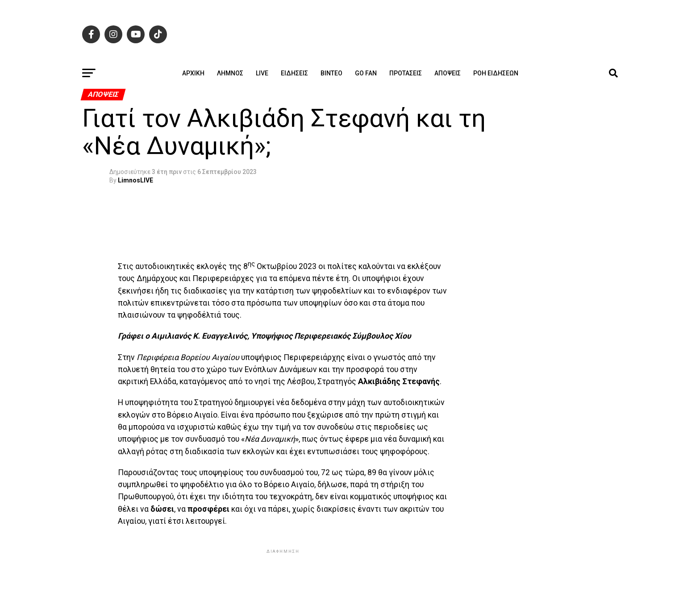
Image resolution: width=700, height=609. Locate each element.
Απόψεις (448, 73)
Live (262, 73)
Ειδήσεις (294, 73)
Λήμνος (230, 73)
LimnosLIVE (135, 180)
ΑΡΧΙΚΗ (193, 73)
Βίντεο (331, 73)
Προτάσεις (406, 73)
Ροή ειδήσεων (496, 73)
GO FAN (366, 73)
